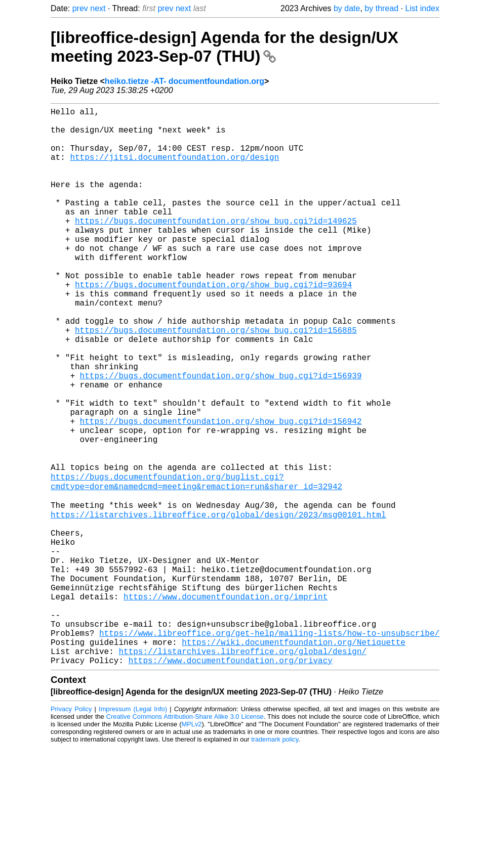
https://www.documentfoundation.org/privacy (231, 781)
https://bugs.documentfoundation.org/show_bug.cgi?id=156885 (216, 380)
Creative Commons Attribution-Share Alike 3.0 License (185, 837)
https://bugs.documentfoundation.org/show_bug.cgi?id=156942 (221, 492)
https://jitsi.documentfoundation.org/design (174, 169)
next (98, 8)
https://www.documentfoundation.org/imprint (226, 703)
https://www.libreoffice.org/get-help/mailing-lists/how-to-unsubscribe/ (269, 748)
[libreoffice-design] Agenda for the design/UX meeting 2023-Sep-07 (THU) (224, 47)
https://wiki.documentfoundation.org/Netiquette (294, 759)
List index (422, 8)
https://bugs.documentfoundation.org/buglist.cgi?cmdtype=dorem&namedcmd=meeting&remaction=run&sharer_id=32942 (196, 564)
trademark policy (275, 860)
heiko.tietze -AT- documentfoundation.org (185, 81)
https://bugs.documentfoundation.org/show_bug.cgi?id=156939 (221, 436)
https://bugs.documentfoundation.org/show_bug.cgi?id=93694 (213, 325)
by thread (381, 8)
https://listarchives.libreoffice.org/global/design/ (242, 770)
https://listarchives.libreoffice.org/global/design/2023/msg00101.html (218, 603)
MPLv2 (192, 845)
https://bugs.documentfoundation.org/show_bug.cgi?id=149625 (216, 247)
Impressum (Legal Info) (133, 830)
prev (80, 8)
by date (347, 8)
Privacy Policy (71, 830)
